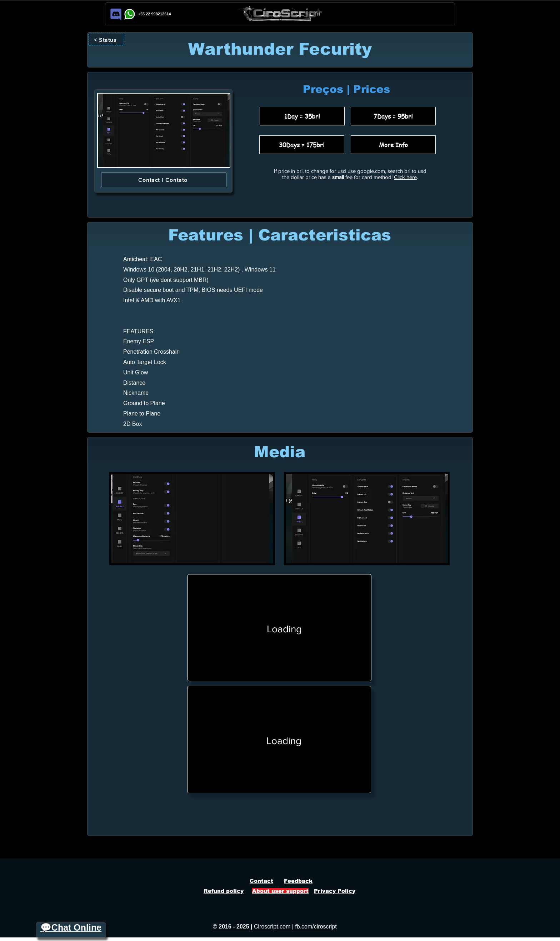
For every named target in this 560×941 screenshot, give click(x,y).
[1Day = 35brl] (302, 116)
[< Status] (106, 40)
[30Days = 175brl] (302, 145)
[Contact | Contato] (164, 180)
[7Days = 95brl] (393, 116)
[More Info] (393, 145)
